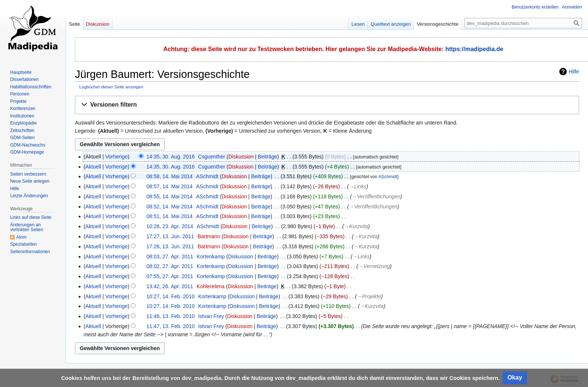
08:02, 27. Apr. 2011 (170, 266)
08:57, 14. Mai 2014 (170, 186)
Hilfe (574, 72)
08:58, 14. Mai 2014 (170, 176)
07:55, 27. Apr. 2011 (170, 276)
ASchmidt (388, 177)
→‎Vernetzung (374, 266)
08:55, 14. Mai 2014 (170, 196)
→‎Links (358, 186)
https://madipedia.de (474, 49)
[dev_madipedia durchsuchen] (523, 23)
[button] (327, 105)
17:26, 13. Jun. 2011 (170, 246)
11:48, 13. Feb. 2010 (170, 316)
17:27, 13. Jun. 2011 (170, 236)
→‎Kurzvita (356, 226)
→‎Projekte (369, 296)
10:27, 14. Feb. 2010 (170, 296)
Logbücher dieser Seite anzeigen (111, 87)
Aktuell (93, 167)
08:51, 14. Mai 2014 (170, 216)
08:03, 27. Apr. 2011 (170, 257)
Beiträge (268, 157)
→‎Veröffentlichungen (376, 196)
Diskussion (241, 157)
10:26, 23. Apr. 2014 (170, 226)
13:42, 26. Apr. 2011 (170, 286)
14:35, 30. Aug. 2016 (170, 157)
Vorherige (117, 157)
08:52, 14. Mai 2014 (170, 207)
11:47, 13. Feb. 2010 (170, 326)
